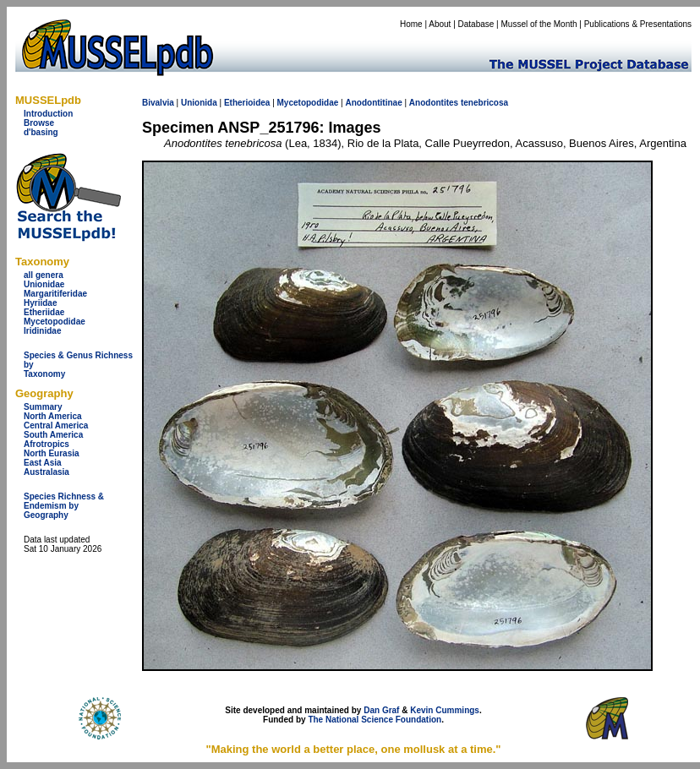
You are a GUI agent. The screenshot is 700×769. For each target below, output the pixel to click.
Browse (39, 123)
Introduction (48, 114)
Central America (56, 425)
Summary (43, 407)
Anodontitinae (373, 103)
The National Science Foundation (375, 720)
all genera (44, 275)
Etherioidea (247, 103)
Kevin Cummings (445, 710)
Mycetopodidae (55, 322)
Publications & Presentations (638, 24)
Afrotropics (46, 444)
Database (476, 24)
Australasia (46, 472)
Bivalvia (158, 103)
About (440, 24)
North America (53, 416)
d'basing (41, 132)
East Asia (43, 463)
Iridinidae (42, 331)
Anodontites (434, 103)
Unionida (199, 103)
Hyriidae (40, 303)
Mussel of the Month (539, 24)
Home (411, 24)
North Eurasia (52, 453)
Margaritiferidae (55, 294)
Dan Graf (381, 710)
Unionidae (44, 284)
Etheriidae (44, 312)
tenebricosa (484, 103)
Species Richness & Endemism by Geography (64, 506)
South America (53, 435)
